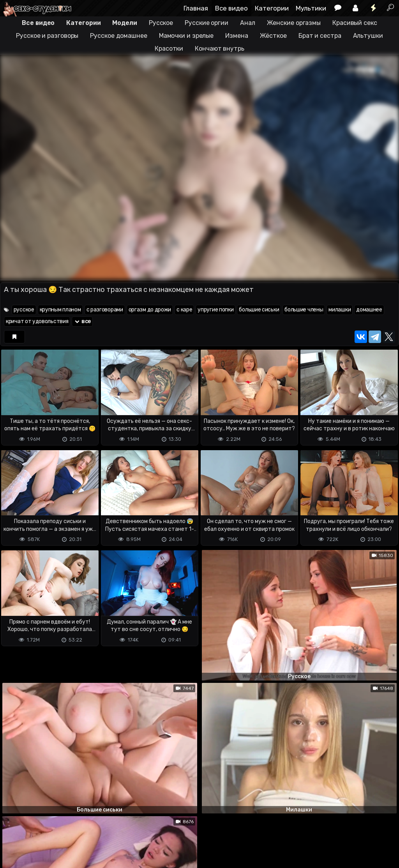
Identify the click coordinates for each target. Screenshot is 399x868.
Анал (248, 23)
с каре (184, 310)
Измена (237, 36)
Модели (124, 23)
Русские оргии (207, 23)
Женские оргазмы (294, 23)
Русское (161, 23)
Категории (272, 8)
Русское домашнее (118, 36)
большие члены (304, 310)
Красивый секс (355, 23)
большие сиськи (259, 310)
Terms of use (40, 831)
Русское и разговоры (47, 36)
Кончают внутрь (220, 49)
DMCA (12, 831)
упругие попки (215, 310)
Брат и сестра (320, 36)
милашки (340, 310)
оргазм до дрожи (150, 310)
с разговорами (105, 310)
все (82, 321)
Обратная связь (81, 831)
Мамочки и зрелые (186, 36)
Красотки (169, 49)
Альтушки (368, 36)
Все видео (231, 8)
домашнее (369, 310)
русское (24, 310)
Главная (196, 8)
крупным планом (60, 310)
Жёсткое (273, 36)
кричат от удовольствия (37, 321)
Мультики (311, 8)
